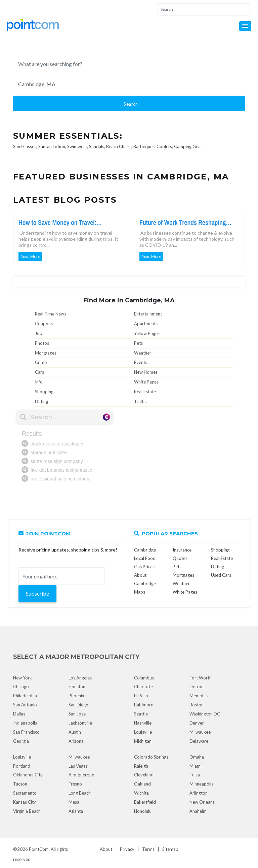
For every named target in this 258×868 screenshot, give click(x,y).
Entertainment (148, 314)
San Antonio (25, 705)
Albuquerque (81, 775)
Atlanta (76, 811)
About (106, 849)
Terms (148, 849)
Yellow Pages (147, 333)
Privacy (127, 849)
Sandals (97, 146)
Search (131, 104)
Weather (143, 353)
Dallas (19, 714)
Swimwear (77, 146)
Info (39, 382)
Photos (42, 343)
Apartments (146, 324)
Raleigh (141, 766)
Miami (196, 766)
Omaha (197, 757)
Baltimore (144, 705)
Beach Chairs (119, 146)
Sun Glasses (25, 146)
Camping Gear (188, 146)
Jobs (40, 333)
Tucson (20, 784)
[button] (245, 26)
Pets (138, 343)
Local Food (145, 558)
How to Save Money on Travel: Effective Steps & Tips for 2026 (58, 223)
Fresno (75, 784)
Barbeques (144, 146)
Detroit (197, 687)
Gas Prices (144, 567)
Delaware (199, 741)
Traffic (140, 401)
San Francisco (26, 732)
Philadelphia (25, 696)
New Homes (146, 372)
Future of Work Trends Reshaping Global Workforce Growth (183, 223)
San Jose (77, 714)
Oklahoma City (28, 775)
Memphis (199, 696)
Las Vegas (78, 766)
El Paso (141, 696)
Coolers (164, 146)
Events (141, 362)
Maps (140, 592)
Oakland (142, 784)
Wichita (141, 793)
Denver (197, 723)
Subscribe (37, 593)
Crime (41, 362)
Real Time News (51, 314)
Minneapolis (201, 784)
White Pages (146, 382)
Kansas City (25, 802)
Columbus (144, 678)
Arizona (76, 741)
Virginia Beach (27, 811)
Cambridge (145, 550)
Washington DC (205, 714)
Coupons (44, 324)
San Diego (78, 705)
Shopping (44, 392)
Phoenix (76, 696)
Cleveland (144, 775)
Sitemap (170, 849)
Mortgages (46, 353)
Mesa (74, 802)
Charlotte (143, 687)
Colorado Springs (151, 757)
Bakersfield (145, 802)
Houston (77, 687)
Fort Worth (201, 678)
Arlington (199, 793)
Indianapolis (25, 723)
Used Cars (221, 575)
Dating (41, 401)
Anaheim (198, 811)
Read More (30, 256)
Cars (39, 372)
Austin (75, 732)
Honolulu (143, 811)
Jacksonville (80, 723)
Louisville (143, 732)
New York (23, 678)
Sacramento (25, 793)
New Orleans (202, 802)
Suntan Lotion (52, 146)
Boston (197, 705)
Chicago (21, 687)
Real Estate (145, 392)
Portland (22, 766)
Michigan (143, 741)
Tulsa (195, 775)
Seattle (141, 714)
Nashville (143, 723)
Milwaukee (200, 732)
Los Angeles (80, 678)
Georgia (21, 741)
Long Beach (80, 793)
